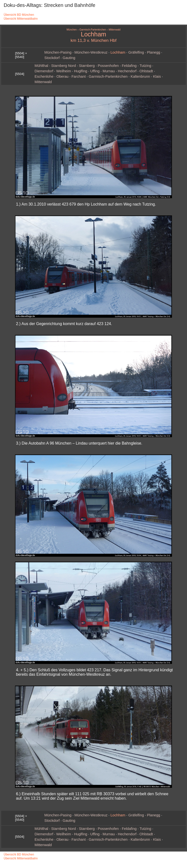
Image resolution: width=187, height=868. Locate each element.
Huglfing (81, 71)
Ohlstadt (146, 71)
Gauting (69, 58)
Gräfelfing (136, 52)
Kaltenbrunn (140, 76)
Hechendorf (127, 71)
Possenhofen (108, 66)
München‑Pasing (58, 52)
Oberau (62, 76)
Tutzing (145, 66)
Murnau (109, 71)
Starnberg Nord (63, 66)
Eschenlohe (44, 76)
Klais (157, 76)
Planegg (154, 52)
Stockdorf (52, 58)
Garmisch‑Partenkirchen (108, 76)
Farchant (78, 76)
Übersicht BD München (19, 15)
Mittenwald (43, 82)
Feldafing (129, 66)
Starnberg (87, 66)
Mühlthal (41, 66)
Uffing (95, 71)
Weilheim (63, 71)
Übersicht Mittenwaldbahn (21, 19)
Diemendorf (44, 71)
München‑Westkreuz (91, 52)
